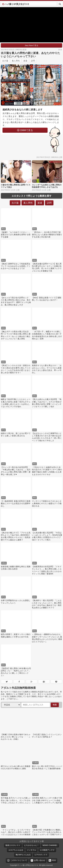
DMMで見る (27, 130)
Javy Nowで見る (32, 45)
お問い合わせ (39, 860)
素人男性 (16, 61)
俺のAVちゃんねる (23, 855)
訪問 (33, 61)
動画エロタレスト (13, 845)
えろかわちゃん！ (31, 845)
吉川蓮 (5, 61)
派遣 (25, 61)
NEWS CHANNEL (50, 845)
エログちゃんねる (16, 850)
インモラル (32, 850)
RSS (54, 860)
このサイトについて (19, 860)
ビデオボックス (41, 855)
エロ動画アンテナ (47, 850)
